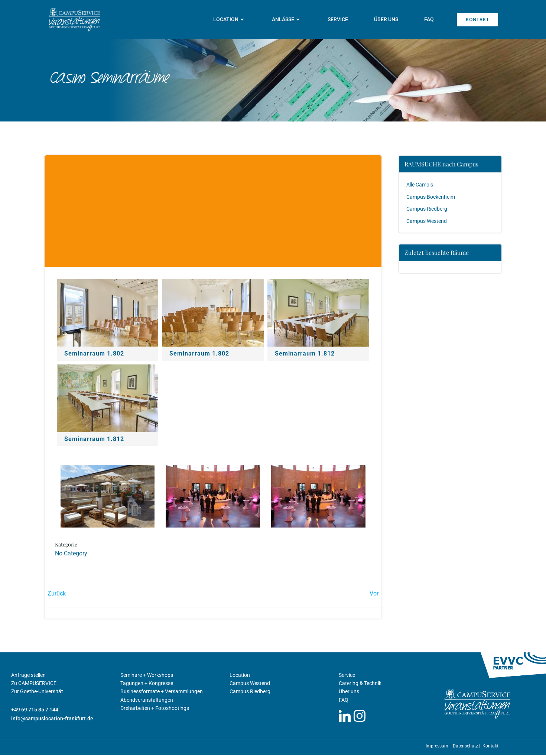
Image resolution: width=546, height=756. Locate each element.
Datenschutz (466, 747)
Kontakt (490, 747)
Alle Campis (420, 185)
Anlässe (287, 19)
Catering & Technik (360, 684)
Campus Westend (427, 221)
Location (230, 19)
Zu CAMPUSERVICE (34, 684)
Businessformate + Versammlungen (162, 692)
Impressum (438, 747)
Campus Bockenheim (431, 197)
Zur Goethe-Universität (37, 692)
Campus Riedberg (427, 209)
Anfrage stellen (28, 676)
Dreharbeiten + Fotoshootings (155, 709)
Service (338, 19)
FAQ (429, 19)
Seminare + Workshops (147, 676)
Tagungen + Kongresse (147, 684)
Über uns (386, 19)
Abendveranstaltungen (147, 701)
